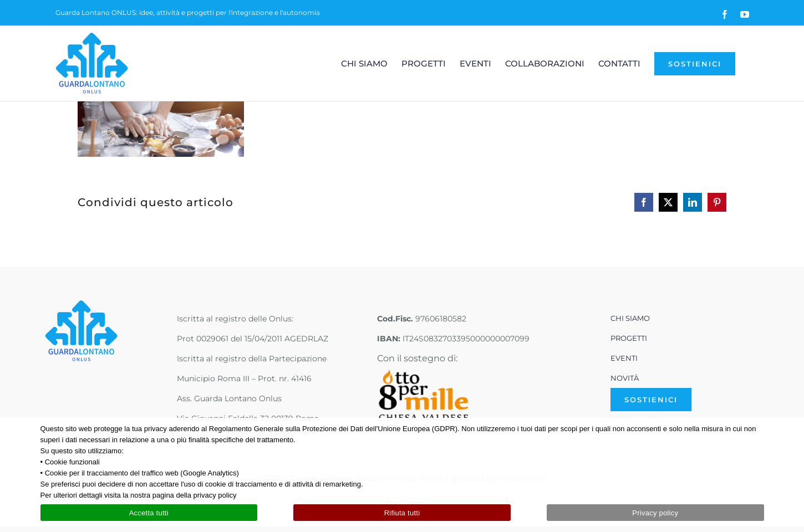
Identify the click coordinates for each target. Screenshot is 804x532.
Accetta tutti (149, 513)
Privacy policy (655, 513)
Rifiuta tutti (402, 513)
